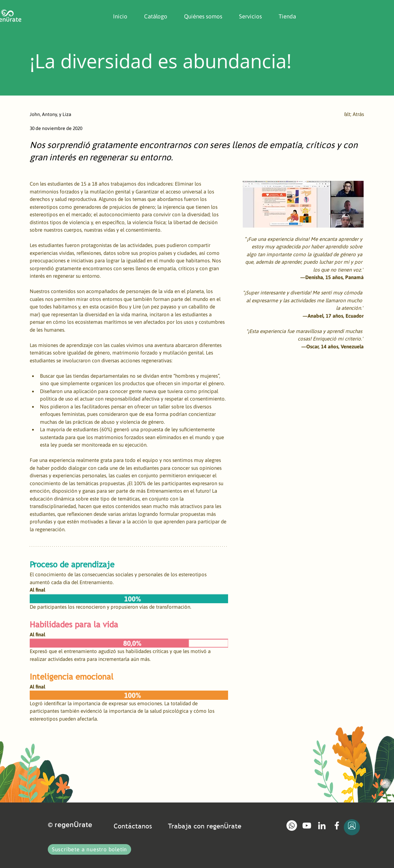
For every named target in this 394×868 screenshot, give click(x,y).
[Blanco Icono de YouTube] (307, 826)
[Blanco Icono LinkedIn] (322, 826)
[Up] (352, 827)
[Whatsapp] (292, 826)
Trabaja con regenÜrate (205, 826)
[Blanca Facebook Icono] (337, 826)
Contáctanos (133, 826)
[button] (200, 16)
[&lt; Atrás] (341, 114)
